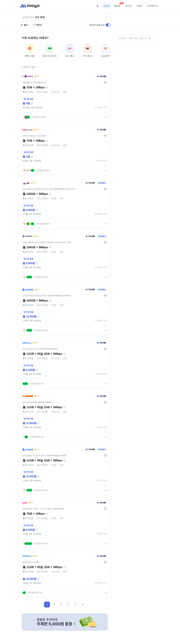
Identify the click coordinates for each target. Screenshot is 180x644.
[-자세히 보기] (65, 622)
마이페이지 (152, 6)
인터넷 (128, 6)
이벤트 (139, 6)
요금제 (106, 6)
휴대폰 (118, 5)
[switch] (108, 25)
